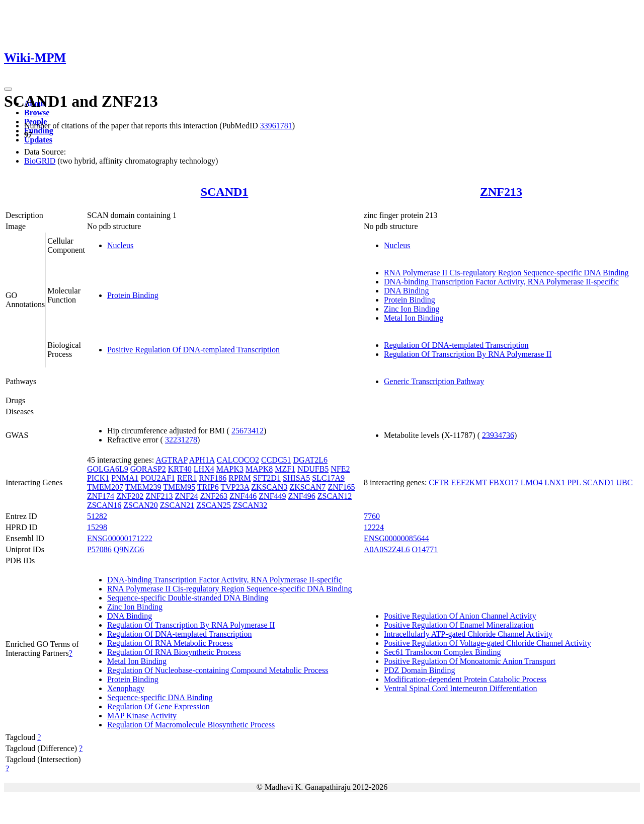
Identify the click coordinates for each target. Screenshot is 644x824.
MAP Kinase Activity (142, 716)
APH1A (202, 460)
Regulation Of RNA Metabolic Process (170, 643)
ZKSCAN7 (307, 487)
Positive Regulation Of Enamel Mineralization (459, 625)
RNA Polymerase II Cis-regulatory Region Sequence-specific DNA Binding (506, 273)
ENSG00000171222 (120, 538)
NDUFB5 (313, 469)
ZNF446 (243, 496)
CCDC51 (276, 460)
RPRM (239, 478)
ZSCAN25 (213, 505)
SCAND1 (225, 192)
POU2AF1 (158, 478)
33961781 (276, 126)
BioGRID (40, 161)
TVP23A (235, 487)
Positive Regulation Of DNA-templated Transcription (193, 350)
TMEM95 (179, 487)
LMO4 (532, 482)
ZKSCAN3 (269, 487)
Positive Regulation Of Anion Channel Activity (460, 616)
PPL (574, 482)
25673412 (248, 431)
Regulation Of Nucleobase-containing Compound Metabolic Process (218, 670)
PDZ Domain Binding (419, 670)
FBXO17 (504, 482)
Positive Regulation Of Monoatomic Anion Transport (470, 661)
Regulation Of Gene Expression (158, 706)
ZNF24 (187, 496)
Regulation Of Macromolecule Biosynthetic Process (191, 725)
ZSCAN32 (250, 505)
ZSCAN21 (177, 505)
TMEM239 (143, 487)
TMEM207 (105, 487)
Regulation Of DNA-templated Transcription (456, 345)
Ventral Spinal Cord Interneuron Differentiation (461, 688)
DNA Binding (406, 291)
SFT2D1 (267, 478)
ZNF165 (341, 487)
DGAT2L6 (310, 460)
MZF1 (285, 469)
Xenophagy (126, 688)
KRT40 (180, 469)
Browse (37, 113)
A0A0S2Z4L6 (387, 549)
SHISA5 (296, 478)
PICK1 (98, 478)
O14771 (425, 549)
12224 (374, 527)
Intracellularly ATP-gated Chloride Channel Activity (468, 634)
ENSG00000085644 (396, 538)
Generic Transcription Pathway (434, 381)
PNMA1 (125, 478)
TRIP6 (208, 487)
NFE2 (340, 469)
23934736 (498, 435)
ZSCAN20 (140, 505)
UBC (624, 482)
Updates (38, 140)
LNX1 (555, 482)
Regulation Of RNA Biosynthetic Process (174, 652)
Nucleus (120, 245)
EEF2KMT (469, 482)
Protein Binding (133, 295)
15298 (97, 527)
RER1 (187, 478)
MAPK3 (230, 469)
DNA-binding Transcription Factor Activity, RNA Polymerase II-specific (501, 282)
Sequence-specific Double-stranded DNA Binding (188, 598)
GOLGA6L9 (108, 469)
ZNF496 (302, 496)
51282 (97, 516)
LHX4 (204, 469)
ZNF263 (214, 496)
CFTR (439, 482)
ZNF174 (101, 496)
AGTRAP (171, 460)
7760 (372, 516)
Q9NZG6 (129, 549)
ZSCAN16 (104, 505)
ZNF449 (272, 496)
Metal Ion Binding (414, 318)
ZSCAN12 (335, 496)
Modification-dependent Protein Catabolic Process (465, 679)
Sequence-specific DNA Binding (160, 697)
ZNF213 (501, 192)
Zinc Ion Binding (412, 309)
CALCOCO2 (238, 460)
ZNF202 (130, 496)
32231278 (181, 440)
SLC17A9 (328, 478)
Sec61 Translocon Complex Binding (442, 652)
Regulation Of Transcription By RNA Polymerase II (468, 354)
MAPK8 (259, 469)
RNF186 (213, 478)
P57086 (99, 549)
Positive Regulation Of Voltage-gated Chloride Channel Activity (488, 643)
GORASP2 (148, 469)
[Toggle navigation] (8, 89)
